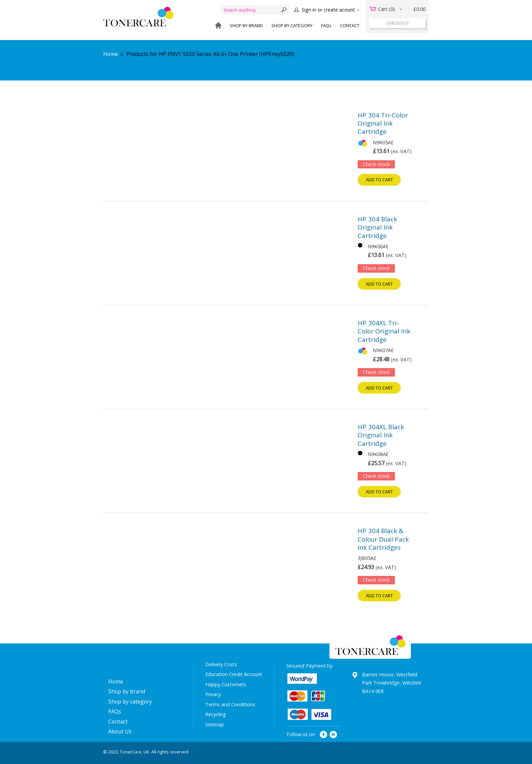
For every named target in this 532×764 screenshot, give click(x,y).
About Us (120, 731)
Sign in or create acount (328, 10)
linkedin (334, 735)
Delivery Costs (221, 664)
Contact (118, 722)
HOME (217, 26)
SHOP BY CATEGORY (292, 25)
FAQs (326, 25)
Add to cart (379, 180)
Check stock (376, 164)
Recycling (216, 714)
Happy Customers (226, 684)
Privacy (213, 694)
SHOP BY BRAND (246, 25)
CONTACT (350, 25)
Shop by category (130, 702)
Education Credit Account (234, 674)
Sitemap (215, 724)
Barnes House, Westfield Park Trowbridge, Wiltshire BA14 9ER (392, 683)
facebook (324, 735)
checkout (398, 23)
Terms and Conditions (230, 704)
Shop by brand (127, 691)
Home (111, 54)
